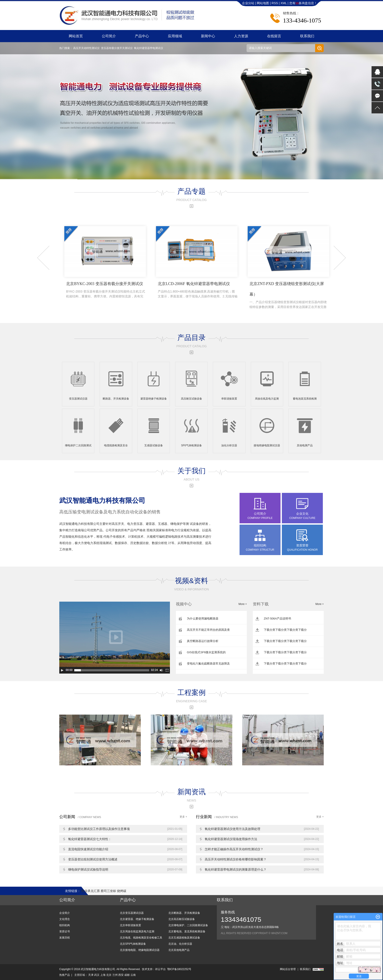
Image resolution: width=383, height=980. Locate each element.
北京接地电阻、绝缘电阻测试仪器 (140, 950)
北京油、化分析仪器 (180, 944)
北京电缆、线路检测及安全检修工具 (141, 938)
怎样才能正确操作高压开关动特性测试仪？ (234, 849)
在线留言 (274, 36)
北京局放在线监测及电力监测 (137, 931)
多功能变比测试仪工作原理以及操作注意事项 (99, 829)
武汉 (97, 975)
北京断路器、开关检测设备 (184, 913)
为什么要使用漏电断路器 (203, 619)
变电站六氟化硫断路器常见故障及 (208, 664)
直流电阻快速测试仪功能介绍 (88, 849)
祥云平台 (160, 969)
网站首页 (76, 36)
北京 (109, 975)
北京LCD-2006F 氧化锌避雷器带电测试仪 (198, 290)
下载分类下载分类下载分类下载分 (285, 630)
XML (284, 3)
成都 (127, 975)
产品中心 (142, 36)
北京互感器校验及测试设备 (184, 938)
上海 (103, 975)
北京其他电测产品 (179, 950)
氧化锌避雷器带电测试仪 (149, 48)
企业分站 (248, 3)
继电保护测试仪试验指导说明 (88, 869)
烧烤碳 (122, 891)
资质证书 (65, 931)
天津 (91, 975)
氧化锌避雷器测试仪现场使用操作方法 (231, 839)
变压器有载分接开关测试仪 (117, 48)
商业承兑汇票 (91, 891)
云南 (133, 975)
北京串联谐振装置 (130, 925)
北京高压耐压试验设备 (182, 919)
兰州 (115, 975)
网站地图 (263, 3)
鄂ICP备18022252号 (179, 969)
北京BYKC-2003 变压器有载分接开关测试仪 (106, 290)
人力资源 (241, 36)
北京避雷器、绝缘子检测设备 (137, 919)
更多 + (183, 817)
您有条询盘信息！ (303, 3)
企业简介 (65, 913)
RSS (275, 3)
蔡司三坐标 (109, 891)
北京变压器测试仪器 (132, 913)
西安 (121, 975)
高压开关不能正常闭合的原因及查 (208, 630)
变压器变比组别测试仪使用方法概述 (93, 859)
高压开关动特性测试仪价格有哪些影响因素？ (236, 859)
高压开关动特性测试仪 (86, 48)
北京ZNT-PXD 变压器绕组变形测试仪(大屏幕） (289, 295)
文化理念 (65, 919)
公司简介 (109, 36)
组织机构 (65, 925)
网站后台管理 (288, 969)
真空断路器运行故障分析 (203, 641)
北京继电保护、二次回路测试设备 (188, 925)
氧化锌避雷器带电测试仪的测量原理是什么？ (236, 869)
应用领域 (175, 36)
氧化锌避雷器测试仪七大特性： (90, 839)
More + (243, 604)
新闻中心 (208, 36)
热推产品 (65, 975)
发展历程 (65, 938)
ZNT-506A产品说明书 (277, 619)
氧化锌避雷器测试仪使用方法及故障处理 (232, 829)
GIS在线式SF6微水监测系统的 (206, 652)
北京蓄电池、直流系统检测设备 (187, 931)
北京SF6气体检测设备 (133, 944)
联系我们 (307, 36)
